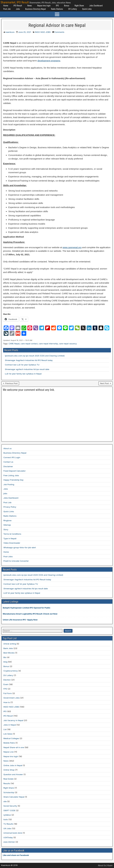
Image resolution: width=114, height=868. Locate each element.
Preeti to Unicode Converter (16, 561)
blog (5, 662)
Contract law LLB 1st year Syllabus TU (22, 365)
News (30, 6)
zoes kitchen (9, 842)
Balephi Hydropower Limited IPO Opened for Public (27, 608)
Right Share (79, 6)
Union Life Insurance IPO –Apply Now (20, 620)
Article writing (10, 644)
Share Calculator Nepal (14, 797)
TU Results (8, 824)
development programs (49, 61)
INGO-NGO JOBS (43, 32)
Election (7, 680)
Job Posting (9, 484)
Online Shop (9, 770)
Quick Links (87, 9)
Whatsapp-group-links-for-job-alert (20, 547)
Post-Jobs (8, 556)
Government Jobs (11, 698)
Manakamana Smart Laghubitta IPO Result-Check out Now (30, 614)
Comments (59, 32)
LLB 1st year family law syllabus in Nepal (23, 374)
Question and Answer (13, 774)
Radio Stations (57, 9)
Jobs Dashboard (96, 6)
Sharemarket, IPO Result (15, 2)
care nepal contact (29, 344)
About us (7, 448)
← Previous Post (10, 383)
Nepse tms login (44, 6)
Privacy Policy (10, 507)
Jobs (18, 9)
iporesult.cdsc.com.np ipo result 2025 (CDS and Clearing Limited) (35, 356)
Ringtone (7, 520)
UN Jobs (7, 828)
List (5, 729)
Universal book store (13, 833)
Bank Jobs (8, 648)
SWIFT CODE (9, 810)
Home (6, 6)
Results (7, 783)
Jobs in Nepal (10, 725)
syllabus (7, 815)
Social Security (10, 806)
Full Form (8, 693)
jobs (5, 493)
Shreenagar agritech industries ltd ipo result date (27, 369)
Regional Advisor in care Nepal (57, 25)
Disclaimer (8, 466)
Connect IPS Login (12, 457)
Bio (5, 657)
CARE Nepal (14, 344)
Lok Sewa (8, 734)
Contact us (8, 462)
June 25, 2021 (25, 32)
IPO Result (18, 6)
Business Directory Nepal (35, 9)
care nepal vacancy (68, 344)
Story (6, 529)
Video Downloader (12, 543)
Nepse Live (9, 752)
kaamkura (10, 32)
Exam (6, 684)
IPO (57, 6)
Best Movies (9, 653)
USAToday (8, 837)
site (5, 801)
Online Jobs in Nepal (13, 765)
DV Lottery (73, 9)
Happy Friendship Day (13, 480)
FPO (5, 689)
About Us (102, 865)
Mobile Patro (9, 743)
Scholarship (9, 792)
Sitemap (7, 525)
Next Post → (106, 383)
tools (6, 819)
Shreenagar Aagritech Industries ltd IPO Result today (29, 360)
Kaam (110, 865)
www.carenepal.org (72, 247)
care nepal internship (48, 344)
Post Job (7, 9)
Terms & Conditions (12, 534)
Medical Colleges (11, 738)
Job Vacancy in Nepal (13, 720)
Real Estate (8, 779)
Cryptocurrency (11, 671)
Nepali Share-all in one (14, 747)
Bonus (67, 6)
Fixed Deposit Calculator (15, 471)
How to (7, 702)
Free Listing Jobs (11, 475)
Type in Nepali (10, 538)
